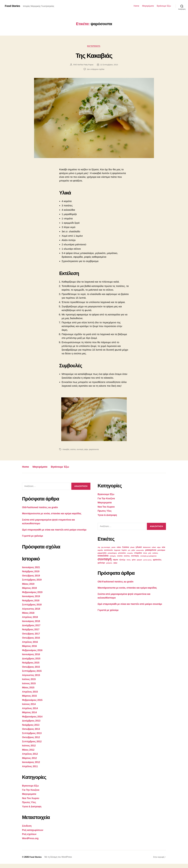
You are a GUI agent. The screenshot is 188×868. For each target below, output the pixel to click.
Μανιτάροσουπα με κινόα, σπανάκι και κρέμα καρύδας (54, 514)
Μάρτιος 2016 (30, 650)
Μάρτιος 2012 (30, 762)
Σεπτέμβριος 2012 (32, 745)
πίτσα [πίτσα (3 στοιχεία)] (145, 553)
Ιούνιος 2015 (29, 687)
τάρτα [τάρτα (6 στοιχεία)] (115, 560)
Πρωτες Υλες (30, 806)
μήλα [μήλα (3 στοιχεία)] (133, 551)
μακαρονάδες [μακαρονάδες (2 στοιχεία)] (140, 551)
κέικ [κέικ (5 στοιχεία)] (164, 548)
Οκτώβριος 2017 (32, 638)
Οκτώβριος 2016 (32, 642)
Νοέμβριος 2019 (31, 576)
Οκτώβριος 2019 (32, 580)
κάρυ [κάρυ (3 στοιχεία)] (159, 548)
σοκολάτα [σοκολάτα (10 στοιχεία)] (103, 556)
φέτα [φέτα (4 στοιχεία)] (134, 560)
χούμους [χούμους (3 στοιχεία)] (109, 563)
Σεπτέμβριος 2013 (32, 737)
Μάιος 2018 (29, 617)
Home (136, 6)
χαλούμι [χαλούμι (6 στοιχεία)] (101, 563)
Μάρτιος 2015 (30, 700)
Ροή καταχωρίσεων (33, 834)
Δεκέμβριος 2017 (32, 629)
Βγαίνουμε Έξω (164, 6)
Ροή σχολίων (30, 838)
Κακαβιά (66, 450)
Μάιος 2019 (29, 588)
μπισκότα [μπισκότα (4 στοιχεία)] (122, 553)
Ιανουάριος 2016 (32, 658)
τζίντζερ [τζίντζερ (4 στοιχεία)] (122, 560)
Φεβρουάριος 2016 (33, 654)
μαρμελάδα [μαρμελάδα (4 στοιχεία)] (102, 553)
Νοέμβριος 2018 (31, 604)
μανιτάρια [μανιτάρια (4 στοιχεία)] (161, 550)
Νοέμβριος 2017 (31, 634)
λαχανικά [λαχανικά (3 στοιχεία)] (117, 551)
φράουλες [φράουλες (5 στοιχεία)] (157, 560)
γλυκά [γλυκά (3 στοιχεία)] (132, 548)
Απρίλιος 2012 (30, 758)
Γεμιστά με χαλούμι (33, 540)
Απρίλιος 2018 (30, 621)
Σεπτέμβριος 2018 (32, 609)
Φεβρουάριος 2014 (33, 721)
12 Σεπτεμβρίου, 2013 (109, 65)
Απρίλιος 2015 (30, 696)
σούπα (73, 450)
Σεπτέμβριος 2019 (32, 584)
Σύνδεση (27, 830)
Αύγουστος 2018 (32, 613)
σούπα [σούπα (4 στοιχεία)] (120, 556)
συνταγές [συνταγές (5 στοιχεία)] (135, 556)
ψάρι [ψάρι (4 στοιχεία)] (115, 563)
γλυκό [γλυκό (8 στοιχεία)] (139, 547)
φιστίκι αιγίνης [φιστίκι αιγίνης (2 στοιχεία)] (147, 560)
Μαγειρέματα (148, 6)
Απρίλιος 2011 (30, 770)
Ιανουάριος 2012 (32, 766)
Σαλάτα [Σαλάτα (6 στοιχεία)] (126, 548)
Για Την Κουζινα (31, 794)
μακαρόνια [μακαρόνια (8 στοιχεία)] (151, 550)
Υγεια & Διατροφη (32, 810)
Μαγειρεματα (94, 46)
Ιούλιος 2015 (29, 683)
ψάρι (87, 450)
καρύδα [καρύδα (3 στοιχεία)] (100, 551)
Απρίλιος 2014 (30, 712)
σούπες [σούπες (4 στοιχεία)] (127, 556)
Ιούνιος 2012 (29, 750)
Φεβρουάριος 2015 (33, 704)
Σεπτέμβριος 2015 (32, 675)
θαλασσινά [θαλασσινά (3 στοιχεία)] (147, 548)
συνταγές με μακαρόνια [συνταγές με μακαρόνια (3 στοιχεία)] (148, 556)
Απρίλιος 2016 (30, 646)
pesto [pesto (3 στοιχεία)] (113, 548)
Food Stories (13, 6)
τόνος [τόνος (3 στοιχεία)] (129, 560)
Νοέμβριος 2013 (31, 729)
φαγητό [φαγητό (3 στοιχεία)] (139, 560)
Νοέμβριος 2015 (31, 667)
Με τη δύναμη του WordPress (59, 861)
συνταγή (80, 450)
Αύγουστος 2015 (32, 679)
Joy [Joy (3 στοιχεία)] (99, 548)
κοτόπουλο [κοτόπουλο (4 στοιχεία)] (108, 550)
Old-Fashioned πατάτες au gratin (41, 508)
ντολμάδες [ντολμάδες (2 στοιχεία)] (130, 553)
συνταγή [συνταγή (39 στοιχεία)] (105, 559)
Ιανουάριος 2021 (32, 571)
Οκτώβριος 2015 (32, 671)
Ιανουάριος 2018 (32, 625)
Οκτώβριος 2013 (32, 733)
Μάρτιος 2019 (30, 592)
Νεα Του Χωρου (31, 802)
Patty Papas (88, 65)
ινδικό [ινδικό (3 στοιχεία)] (154, 548)
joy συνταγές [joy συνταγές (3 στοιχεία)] (106, 548)
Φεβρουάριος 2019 (33, 596)
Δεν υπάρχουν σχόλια (96, 70)
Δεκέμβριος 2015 (32, 663)
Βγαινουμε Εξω (31, 790)
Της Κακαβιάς (94, 56)
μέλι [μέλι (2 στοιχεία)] (129, 551)
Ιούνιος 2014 (29, 708)
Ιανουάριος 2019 (32, 600)
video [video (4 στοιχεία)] (119, 548)
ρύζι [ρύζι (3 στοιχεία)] (150, 553)
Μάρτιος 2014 (30, 717)
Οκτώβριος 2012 (32, 741)
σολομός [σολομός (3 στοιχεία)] (113, 556)
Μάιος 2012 (29, 754)
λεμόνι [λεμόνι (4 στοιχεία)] (124, 550)
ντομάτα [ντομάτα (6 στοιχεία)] (138, 553)
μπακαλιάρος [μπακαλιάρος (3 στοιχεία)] (112, 553)
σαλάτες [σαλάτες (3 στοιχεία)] (155, 553)
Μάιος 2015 (29, 692)
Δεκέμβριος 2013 (32, 725)
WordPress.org (31, 842)
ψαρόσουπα (95, 450)
